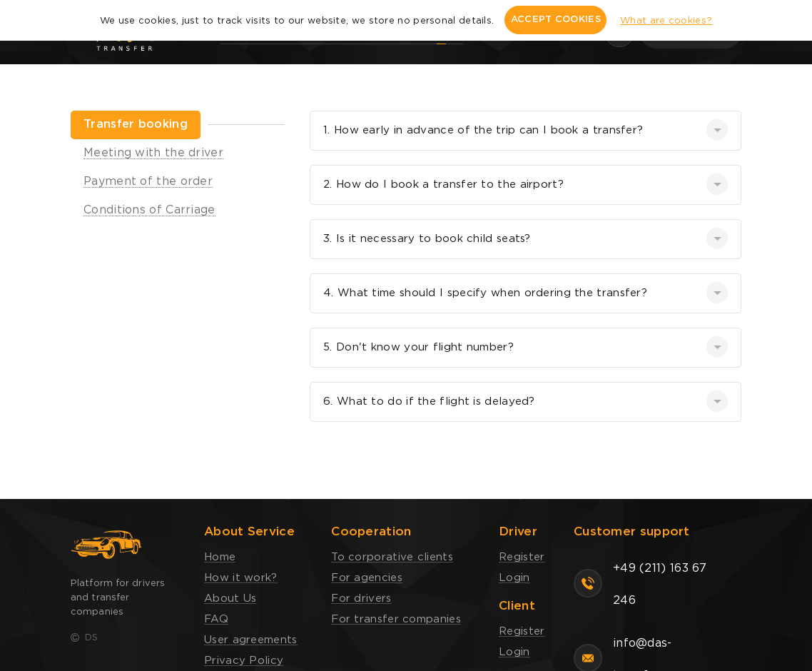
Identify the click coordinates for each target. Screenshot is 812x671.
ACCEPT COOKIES (556, 20)
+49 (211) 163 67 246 (660, 585)
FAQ (216, 619)
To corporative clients (392, 557)
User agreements (251, 640)
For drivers (361, 599)
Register (522, 557)
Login (514, 578)
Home (220, 557)
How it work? (241, 578)
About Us (230, 599)
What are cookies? (666, 21)
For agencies (367, 578)
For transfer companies (396, 619)
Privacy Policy (244, 661)
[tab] (136, 125)
